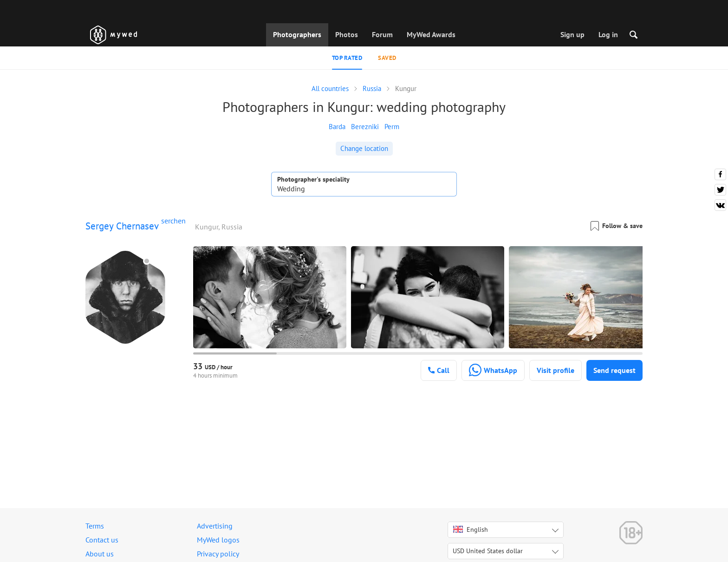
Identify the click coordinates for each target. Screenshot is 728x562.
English (471, 529)
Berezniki (365, 127)
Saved (387, 58)
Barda (337, 127)
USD (488, 551)
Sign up (572, 34)
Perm (392, 127)
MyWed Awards (431, 34)
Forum (382, 34)
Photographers (297, 34)
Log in (608, 34)
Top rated (347, 58)
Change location (364, 148)
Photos (347, 34)
